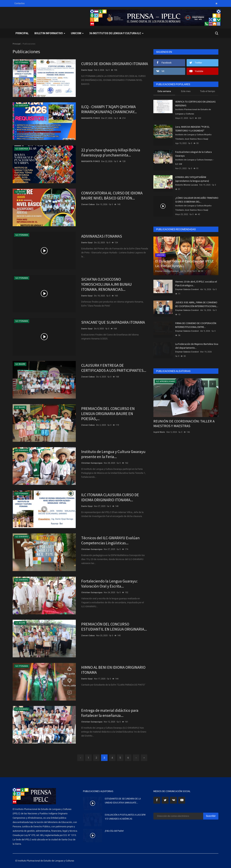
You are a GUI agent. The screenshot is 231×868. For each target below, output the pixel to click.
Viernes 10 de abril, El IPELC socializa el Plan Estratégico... (196, 283)
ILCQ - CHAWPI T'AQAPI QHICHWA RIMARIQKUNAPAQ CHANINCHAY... (109, 109)
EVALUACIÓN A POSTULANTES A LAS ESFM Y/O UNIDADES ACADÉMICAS (125, 817)
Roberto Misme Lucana (187, 185)
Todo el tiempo (207, 91)
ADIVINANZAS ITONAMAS (102, 236)
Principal (22, 33)
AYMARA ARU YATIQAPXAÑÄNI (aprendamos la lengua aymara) (192, 179)
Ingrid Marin (159, 432)
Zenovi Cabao (88, 204)
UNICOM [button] (77, 33)
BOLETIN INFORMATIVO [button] (50, 33)
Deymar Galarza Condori (167, 271)
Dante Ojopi (87, 70)
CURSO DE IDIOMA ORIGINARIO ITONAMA (115, 64)
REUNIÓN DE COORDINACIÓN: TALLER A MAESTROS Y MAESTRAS (184, 423)
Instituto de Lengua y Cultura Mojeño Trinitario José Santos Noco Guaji (193, 137)
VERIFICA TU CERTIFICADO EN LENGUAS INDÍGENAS (195, 104)
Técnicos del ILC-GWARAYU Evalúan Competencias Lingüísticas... (110, 540)
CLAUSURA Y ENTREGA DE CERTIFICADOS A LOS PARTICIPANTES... (114, 368)
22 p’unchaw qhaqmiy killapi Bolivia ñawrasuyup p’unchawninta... (111, 152)
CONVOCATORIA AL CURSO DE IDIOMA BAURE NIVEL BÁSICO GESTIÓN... (112, 195)
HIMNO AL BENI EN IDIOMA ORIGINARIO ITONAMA (113, 670)
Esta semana (164, 91)
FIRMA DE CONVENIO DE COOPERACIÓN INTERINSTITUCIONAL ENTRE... (196, 325)
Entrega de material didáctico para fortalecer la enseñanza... (110, 713)
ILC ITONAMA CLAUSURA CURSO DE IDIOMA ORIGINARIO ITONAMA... (110, 497)
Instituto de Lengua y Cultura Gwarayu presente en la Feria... (113, 454)
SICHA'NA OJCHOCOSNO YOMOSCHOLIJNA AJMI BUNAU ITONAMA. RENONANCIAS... (106, 284)
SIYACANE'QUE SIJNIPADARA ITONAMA (113, 322)
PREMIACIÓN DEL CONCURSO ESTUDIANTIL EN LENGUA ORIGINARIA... (114, 627)
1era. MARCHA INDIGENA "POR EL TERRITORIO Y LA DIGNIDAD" (192, 129)
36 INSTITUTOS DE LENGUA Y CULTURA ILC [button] (116, 33)
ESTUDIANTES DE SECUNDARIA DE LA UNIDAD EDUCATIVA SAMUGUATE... (123, 801)
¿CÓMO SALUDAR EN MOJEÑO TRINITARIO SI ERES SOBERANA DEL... (197, 200)
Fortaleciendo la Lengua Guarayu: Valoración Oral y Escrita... (109, 584)
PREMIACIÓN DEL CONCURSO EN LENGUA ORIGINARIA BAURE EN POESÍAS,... (108, 414)
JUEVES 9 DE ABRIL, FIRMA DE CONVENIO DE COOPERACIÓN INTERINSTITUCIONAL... (197, 304)
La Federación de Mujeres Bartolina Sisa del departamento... (197, 346)
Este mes (186, 91)
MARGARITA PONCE (91, 118)
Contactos (19, 3)
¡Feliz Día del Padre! (114, 831)
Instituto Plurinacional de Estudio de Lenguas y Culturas (193, 112)
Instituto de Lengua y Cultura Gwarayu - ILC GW (195, 162)
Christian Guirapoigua (92, 463)
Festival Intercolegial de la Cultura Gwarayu (193, 154)
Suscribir (211, 816)
